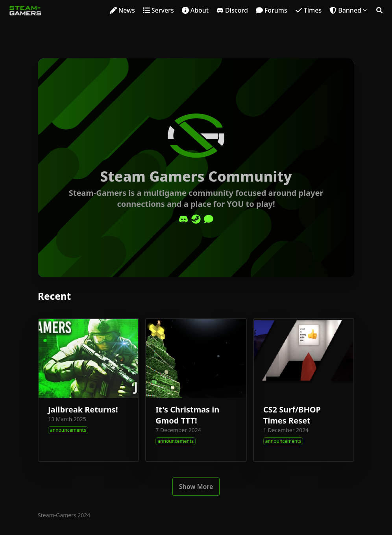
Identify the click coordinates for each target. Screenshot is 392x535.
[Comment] (209, 219)
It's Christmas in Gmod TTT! (187, 415)
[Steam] (196, 219)
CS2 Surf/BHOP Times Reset (292, 415)
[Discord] (183, 219)
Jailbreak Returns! (83, 410)
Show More (196, 487)
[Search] (379, 10)
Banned (350, 10)
